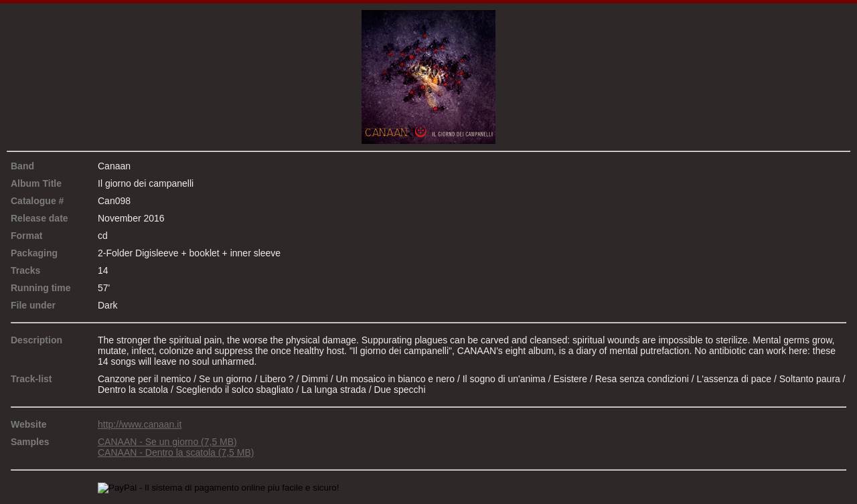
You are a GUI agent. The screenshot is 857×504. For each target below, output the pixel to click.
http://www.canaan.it (140, 424)
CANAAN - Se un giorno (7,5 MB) (167, 442)
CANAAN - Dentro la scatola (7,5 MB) (176, 452)
